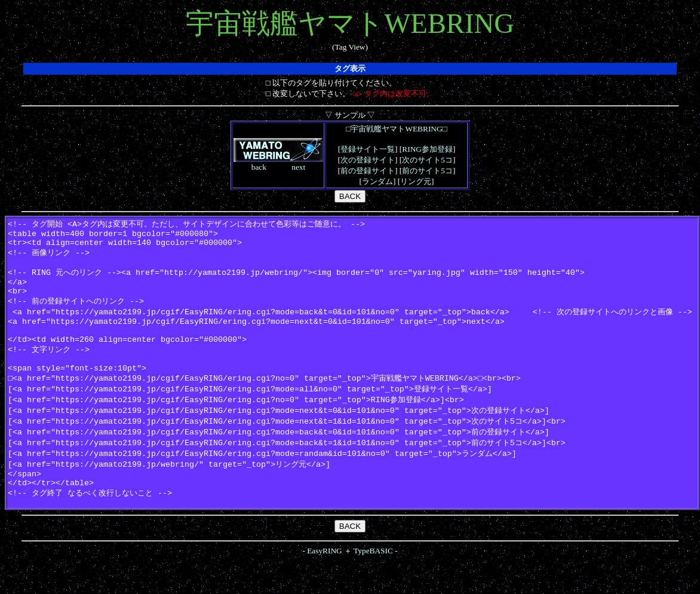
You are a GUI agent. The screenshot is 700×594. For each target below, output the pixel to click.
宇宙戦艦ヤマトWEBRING (396, 129)
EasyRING (325, 584)
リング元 (416, 181)
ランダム (377, 181)
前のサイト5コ (427, 171)
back (259, 167)
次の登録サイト (368, 160)
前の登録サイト (368, 171)
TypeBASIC (373, 584)
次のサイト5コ (427, 160)
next (298, 167)
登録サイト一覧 (368, 149)
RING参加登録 (427, 149)
